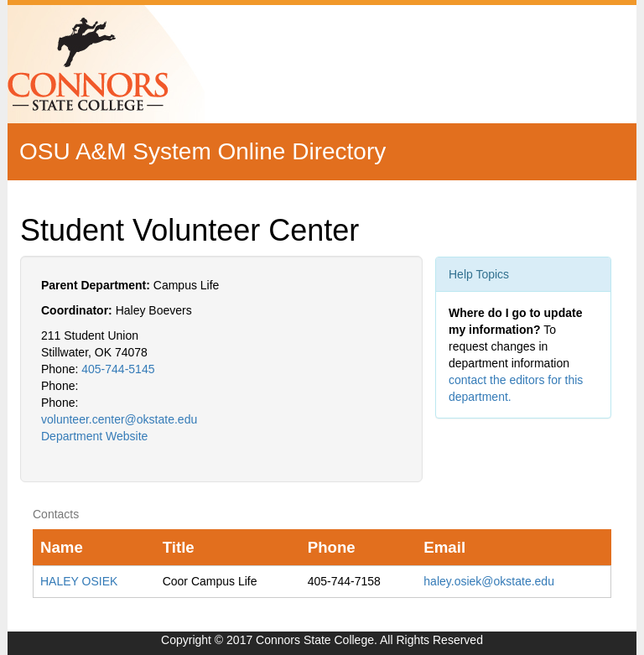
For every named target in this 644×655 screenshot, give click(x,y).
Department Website (94, 436)
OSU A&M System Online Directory (203, 151)
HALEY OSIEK (79, 581)
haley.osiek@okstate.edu (489, 581)
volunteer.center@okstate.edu (119, 419)
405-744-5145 (118, 369)
